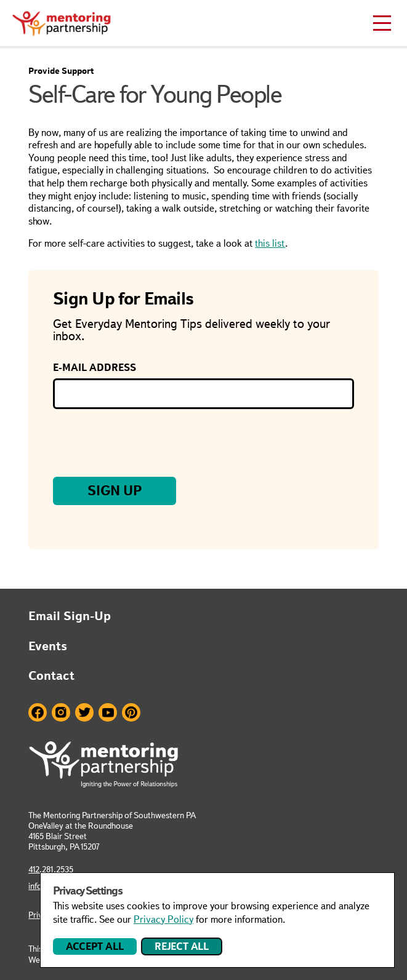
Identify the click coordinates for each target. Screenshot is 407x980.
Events (48, 646)
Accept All (95, 946)
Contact (51, 675)
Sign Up (115, 491)
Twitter (84, 712)
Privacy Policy (163, 919)
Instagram (61, 712)
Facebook (38, 712)
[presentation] (147, 443)
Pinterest (131, 712)
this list (270, 243)
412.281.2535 (51, 869)
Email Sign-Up (70, 616)
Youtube (108, 712)
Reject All (182, 946)
